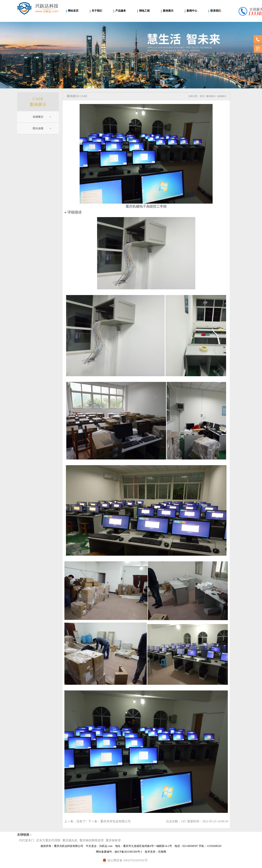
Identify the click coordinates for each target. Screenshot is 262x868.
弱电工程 (144, 11)
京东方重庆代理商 (48, 840)
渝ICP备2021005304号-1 (128, 852)
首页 (202, 96)
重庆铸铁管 (113, 840)
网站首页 (73, 11)
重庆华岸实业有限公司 (116, 821)
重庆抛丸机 (70, 840)
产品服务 (121, 11)
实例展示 (38, 117)
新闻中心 (192, 11)
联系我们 (216, 11)
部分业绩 (38, 128)
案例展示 (168, 11)
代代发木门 (27, 840)
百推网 (162, 852)
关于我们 (97, 11)
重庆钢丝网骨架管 (92, 840)
